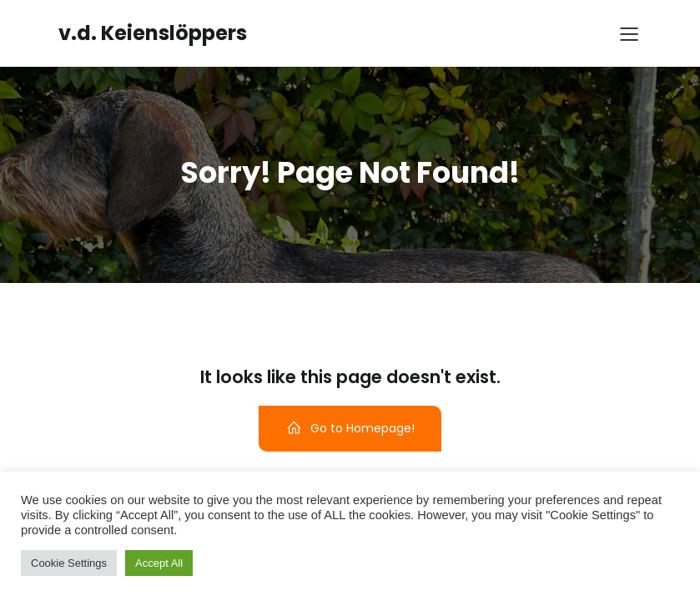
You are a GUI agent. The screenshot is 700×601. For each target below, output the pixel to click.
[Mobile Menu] (630, 33)
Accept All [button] (159, 563)
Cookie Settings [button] (69, 563)
